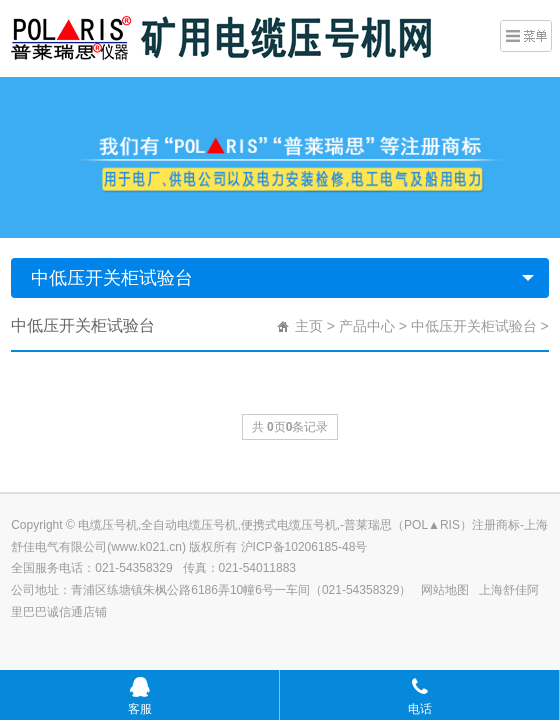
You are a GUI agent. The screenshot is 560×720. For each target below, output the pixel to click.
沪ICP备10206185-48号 (304, 547)
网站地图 (445, 590)
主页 (309, 326)
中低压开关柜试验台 (112, 278)
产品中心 (367, 326)
